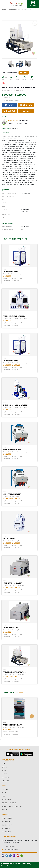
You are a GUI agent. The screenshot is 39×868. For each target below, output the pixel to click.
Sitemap (4, 810)
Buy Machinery (7, 818)
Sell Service (6, 828)
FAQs (3, 796)
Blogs (4, 793)
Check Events (6, 832)
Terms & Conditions (9, 803)
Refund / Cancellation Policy (12, 806)
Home (4, 9)
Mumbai (4, 767)
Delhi (3, 764)
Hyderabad (5, 777)
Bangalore (6, 781)
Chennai (4, 774)
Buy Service (6, 821)
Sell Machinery (7, 825)
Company (5, 789)
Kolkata (5, 770)
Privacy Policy (7, 799)
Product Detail (14, 9)
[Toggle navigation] (3, 4)
